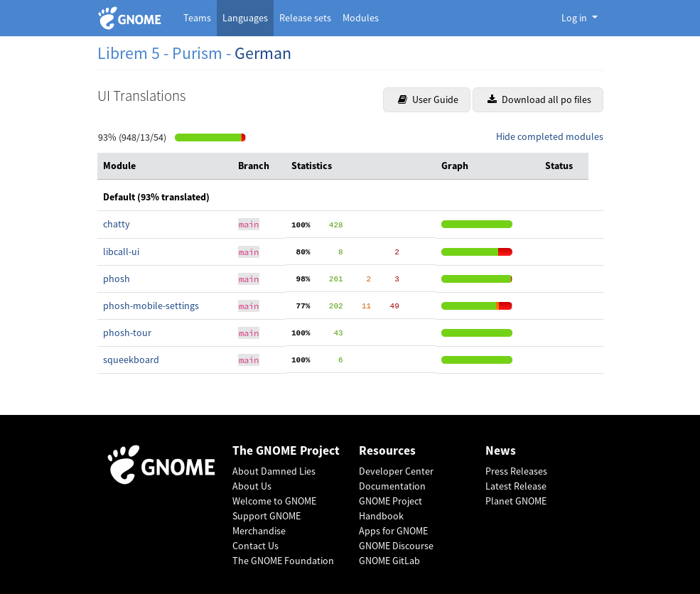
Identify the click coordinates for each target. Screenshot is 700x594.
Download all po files (539, 99)
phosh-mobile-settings (151, 306)
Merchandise (259, 531)
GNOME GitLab (389, 561)
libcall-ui (121, 252)
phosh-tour (127, 333)
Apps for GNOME (393, 531)
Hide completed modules (550, 136)
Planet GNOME (516, 501)
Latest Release (516, 486)
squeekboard (131, 360)
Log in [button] (575, 18)
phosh (117, 279)
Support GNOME (266, 516)
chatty (117, 224)
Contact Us (255, 546)
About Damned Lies (274, 471)
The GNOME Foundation (283, 561)
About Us (252, 486)
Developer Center (396, 471)
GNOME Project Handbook (391, 508)
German (263, 53)
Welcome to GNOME (274, 501)
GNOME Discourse (396, 546)
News (501, 451)
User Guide (428, 99)
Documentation (392, 486)
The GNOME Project (286, 451)
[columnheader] (165, 166)
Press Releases (516, 471)
